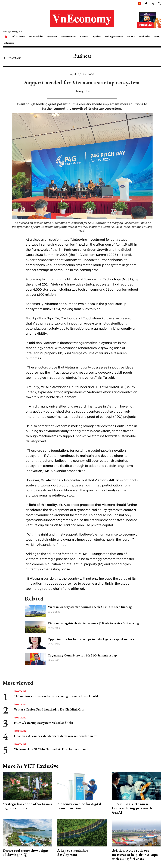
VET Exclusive (18, 36)
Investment (52, 36)
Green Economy (68, 36)
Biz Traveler (144, 36)
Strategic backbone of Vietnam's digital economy (27, 806)
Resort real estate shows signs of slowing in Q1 (26, 852)
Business (83, 36)
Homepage (12, 58)
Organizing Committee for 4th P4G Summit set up (82, 655)
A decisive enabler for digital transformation (79, 806)
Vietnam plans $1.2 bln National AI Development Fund (51, 749)
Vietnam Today (36, 36)
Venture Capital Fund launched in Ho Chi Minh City (49, 709)
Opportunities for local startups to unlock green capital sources (91, 639)
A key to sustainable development (73, 852)
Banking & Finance (114, 36)
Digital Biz (96, 36)
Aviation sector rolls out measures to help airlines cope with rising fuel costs (135, 855)
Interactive (9, 43)
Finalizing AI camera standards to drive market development (55, 736)
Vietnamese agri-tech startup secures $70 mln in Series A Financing (93, 623)
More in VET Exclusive (31, 766)
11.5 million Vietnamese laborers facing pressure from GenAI (56, 696)
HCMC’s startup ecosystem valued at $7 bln (43, 723)
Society (157, 36)
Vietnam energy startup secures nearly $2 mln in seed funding (90, 607)
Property (131, 36)
